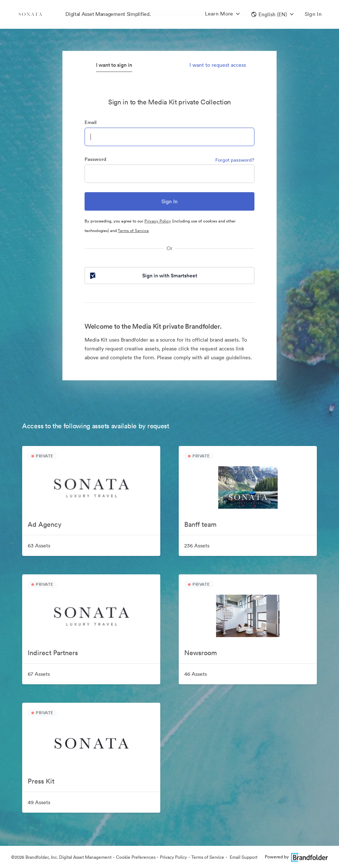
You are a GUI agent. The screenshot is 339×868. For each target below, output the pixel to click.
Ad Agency (44, 524)
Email (90, 122)
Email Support (243, 857)
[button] (272, 14)
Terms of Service (133, 231)
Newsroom (201, 653)
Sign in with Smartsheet (143, 276)
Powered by (296, 857)
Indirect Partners (53, 653)
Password (95, 159)
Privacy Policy (158, 221)
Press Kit (41, 781)
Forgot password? (235, 160)
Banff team (200, 524)
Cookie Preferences (136, 857)
